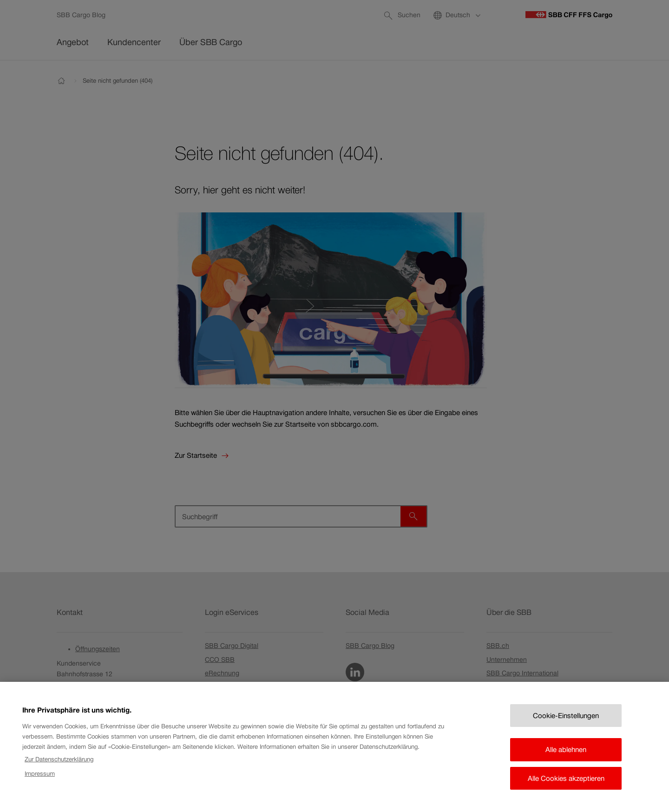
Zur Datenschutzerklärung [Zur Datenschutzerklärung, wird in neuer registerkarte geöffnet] (59, 768)
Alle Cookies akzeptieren (566, 787)
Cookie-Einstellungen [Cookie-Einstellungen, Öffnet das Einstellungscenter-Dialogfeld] (566, 724)
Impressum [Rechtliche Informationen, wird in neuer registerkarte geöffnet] (40, 782)
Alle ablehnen (566, 758)
